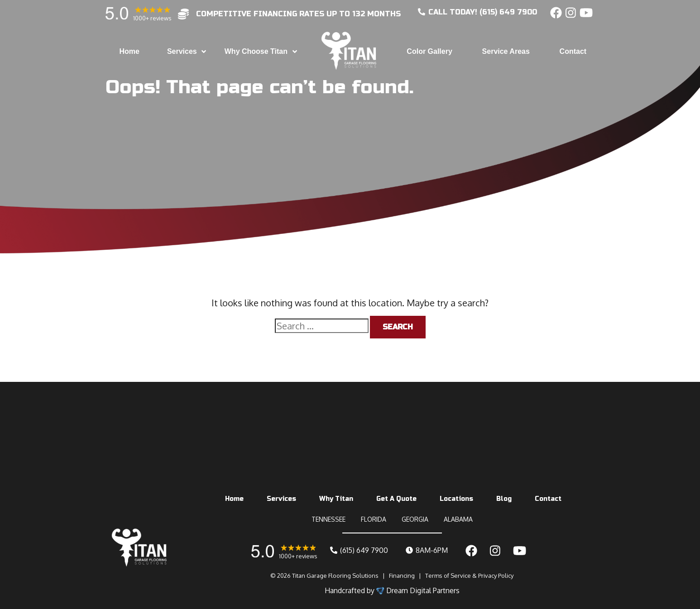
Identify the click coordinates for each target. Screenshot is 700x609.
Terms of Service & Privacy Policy (469, 576)
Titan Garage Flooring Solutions (335, 576)
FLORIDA (374, 519)
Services (281, 499)
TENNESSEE (328, 519)
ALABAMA (458, 519)
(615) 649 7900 (359, 550)
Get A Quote (396, 499)
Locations (456, 499)
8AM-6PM (427, 550)
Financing (402, 576)
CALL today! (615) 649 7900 (477, 12)
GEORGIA (415, 519)
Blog (504, 499)
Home (234, 499)
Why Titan (336, 499)
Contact (548, 499)
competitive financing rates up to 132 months (298, 14)
